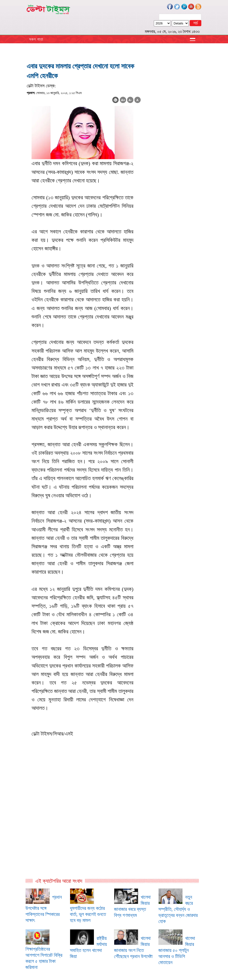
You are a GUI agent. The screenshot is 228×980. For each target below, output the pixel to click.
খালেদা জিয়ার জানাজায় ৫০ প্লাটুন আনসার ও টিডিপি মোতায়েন (177, 950)
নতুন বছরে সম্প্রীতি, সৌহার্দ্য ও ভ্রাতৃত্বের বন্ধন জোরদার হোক (178, 909)
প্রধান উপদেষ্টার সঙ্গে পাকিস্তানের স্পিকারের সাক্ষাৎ (44, 909)
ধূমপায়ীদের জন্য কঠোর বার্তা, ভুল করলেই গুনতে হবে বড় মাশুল (88, 914)
